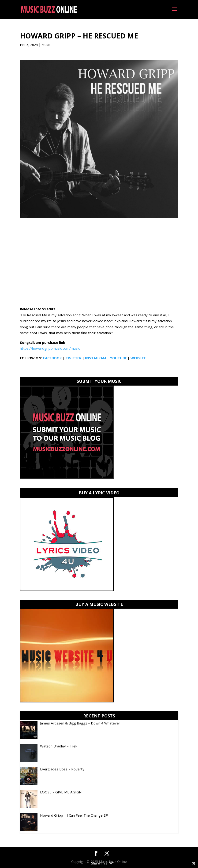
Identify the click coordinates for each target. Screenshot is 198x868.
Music (46, 45)
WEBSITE (138, 358)
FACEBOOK (52, 358)
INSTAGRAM (96, 358)
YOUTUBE (118, 358)
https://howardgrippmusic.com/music (50, 348)
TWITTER (73, 358)
